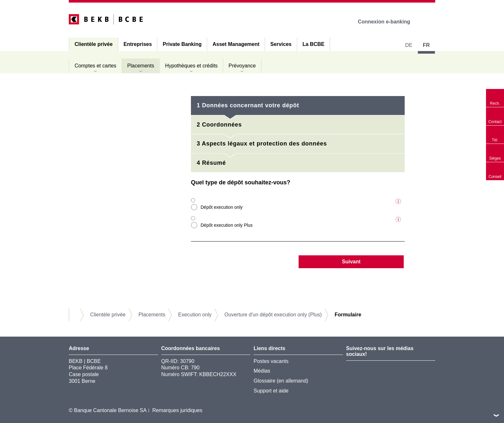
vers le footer (496, 415)
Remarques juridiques (177, 410)
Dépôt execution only (222, 207)
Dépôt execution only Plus (227, 225)
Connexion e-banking (388, 22)
